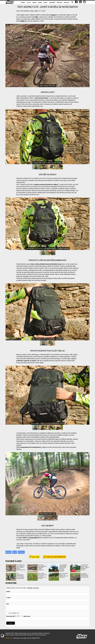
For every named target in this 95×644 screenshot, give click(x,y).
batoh (9, 552)
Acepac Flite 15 (34, 538)
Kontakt (67, 2)
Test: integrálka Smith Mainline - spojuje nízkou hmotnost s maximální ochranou (58, 568)
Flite (37, 17)
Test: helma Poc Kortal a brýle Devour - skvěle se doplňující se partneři (80, 568)
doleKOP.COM (9, 633)
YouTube (37, 635)
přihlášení (30, 588)
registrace (36, 588)
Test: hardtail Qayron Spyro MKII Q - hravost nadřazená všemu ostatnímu (37, 577)
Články (23, 2)
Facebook (31, 635)
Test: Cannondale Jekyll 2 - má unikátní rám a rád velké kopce (58, 577)
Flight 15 (23, 21)
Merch (34, 2)
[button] (88, 25)
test (15, 552)
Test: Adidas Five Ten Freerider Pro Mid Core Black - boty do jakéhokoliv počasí (16, 568)
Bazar (40, 2)
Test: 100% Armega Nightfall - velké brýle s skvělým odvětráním (37, 568)
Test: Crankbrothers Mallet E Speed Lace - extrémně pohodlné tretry (15, 577)
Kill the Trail (9, 638)
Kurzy (46, 2)
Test (32, 11)
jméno (8, 591)
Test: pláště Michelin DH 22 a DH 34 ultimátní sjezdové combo (79, 577)
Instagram (43, 635)
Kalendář (52, 2)
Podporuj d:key (10, 635)
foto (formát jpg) (14, 613)
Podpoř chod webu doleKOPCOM (56, 557)
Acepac (53, 15)
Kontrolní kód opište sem (47, 618)
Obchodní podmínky (21, 635)
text (8, 604)
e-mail (8, 598)
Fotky (29, 2)
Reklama (59, 2)
